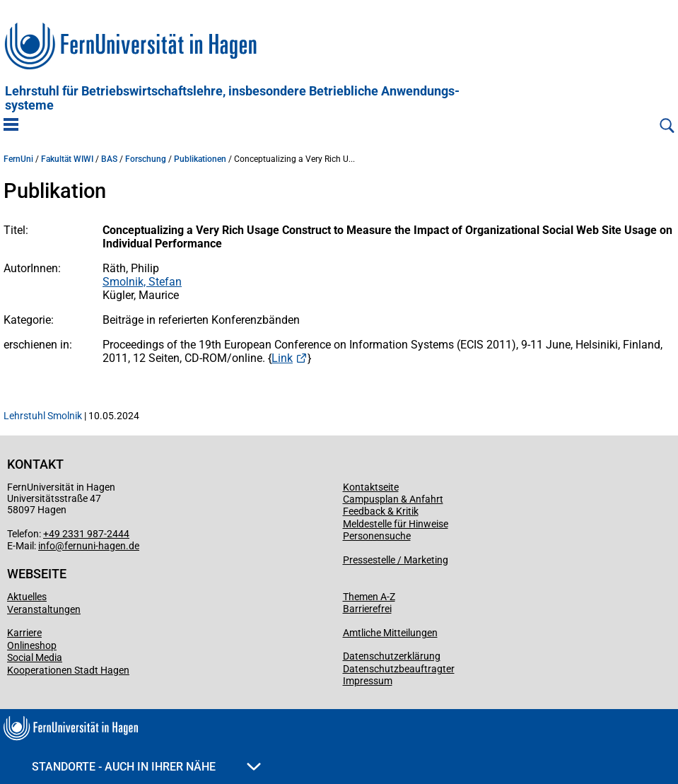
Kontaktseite (371, 487)
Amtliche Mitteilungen (390, 633)
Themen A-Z (369, 597)
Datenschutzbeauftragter (399, 669)
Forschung (146, 159)
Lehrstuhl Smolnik (43, 416)
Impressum (368, 681)
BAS (109, 159)
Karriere (24, 633)
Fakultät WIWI (67, 159)
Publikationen (200, 159)
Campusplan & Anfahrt (393, 499)
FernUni (18, 159)
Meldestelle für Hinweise (396, 524)
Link (282, 358)
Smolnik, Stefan (142, 282)
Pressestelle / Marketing (396, 560)
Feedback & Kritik (381, 511)
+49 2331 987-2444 (86, 534)
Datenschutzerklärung (392, 656)
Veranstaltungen (44, 609)
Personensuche (377, 536)
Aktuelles (27, 597)
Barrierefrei (367, 609)
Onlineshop (32, 645)
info (47, 546)
